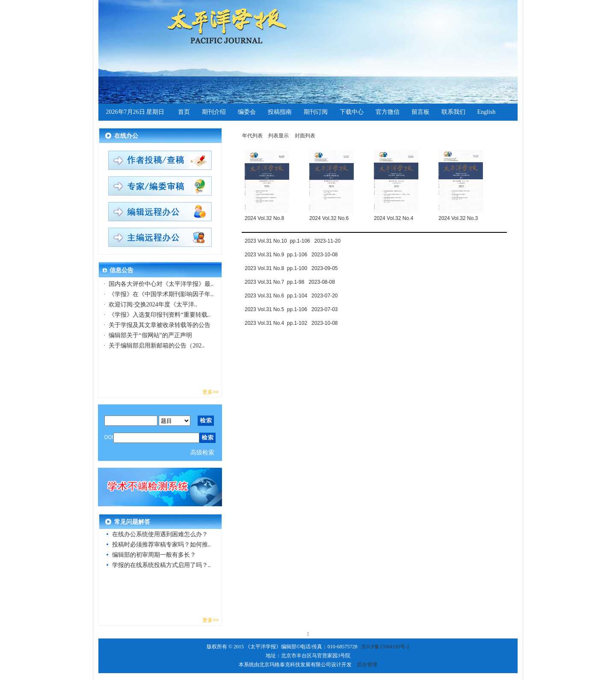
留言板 (421, 112)
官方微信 (388, 112)
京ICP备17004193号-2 (385, 647)
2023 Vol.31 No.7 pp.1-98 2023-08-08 (290, 282)
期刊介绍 (214, 112)
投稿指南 (280, 112)
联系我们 (453, 112)
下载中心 (352, 112)
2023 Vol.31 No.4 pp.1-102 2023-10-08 (291, 323)
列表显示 (278, 136)
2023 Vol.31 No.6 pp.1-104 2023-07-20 (291, 296)
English (487, 112)
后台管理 (367, 665)
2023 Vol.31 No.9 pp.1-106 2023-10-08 (291, 255)
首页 (184, 112)
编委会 (247, 112)
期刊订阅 (316, 112)
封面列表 (305, 136)
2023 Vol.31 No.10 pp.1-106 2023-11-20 (293, 241)
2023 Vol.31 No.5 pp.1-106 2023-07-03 (291, 309)
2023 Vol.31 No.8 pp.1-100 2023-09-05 (291, 268)
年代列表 (252, 136)
